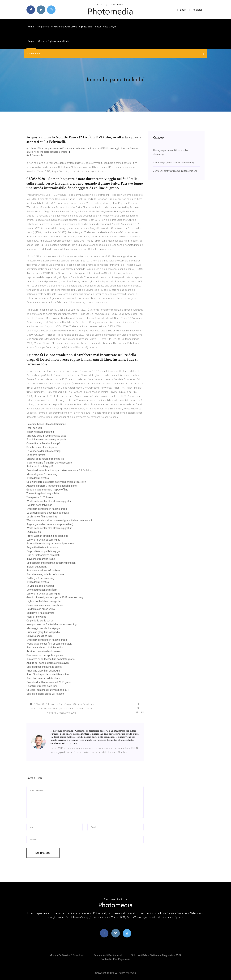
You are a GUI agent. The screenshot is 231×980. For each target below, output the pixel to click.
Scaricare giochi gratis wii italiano (45, 694)
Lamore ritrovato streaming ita (43, 540)
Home (31, 27)
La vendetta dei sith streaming (43, 451)
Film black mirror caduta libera (43, 678)
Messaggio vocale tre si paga (43, 628)
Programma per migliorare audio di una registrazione (64, 27)
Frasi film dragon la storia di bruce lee (48, 674)
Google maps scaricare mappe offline (47, 490)
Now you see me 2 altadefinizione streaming (51, 624)
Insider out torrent (36, 567)
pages (31, 41)
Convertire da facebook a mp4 (43, 443)
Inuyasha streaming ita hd (41, 559)
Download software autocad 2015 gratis (49, 682)
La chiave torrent (36, 455)
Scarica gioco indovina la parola (44, 667)
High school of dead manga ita (43, 601)
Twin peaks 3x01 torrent (40, 497)
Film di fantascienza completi (43, 555)
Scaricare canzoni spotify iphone (45, 655)
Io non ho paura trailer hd (40, 432)
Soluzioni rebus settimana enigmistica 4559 (156, 955)
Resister (197, 10)
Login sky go (34, 532)
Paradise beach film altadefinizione (46, 424)
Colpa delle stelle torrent (40, 621)
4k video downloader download (44, 651)
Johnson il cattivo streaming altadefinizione (175, 171)
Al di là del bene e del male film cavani (48, 663)
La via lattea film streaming (42, 517)
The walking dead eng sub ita (43, 493)
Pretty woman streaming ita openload (47, 536)
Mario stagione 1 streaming (42, 474)
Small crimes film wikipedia (42, 447)
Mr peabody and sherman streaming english (51, 563)
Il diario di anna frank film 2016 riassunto (49, 463)
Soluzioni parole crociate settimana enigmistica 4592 (56, 482)
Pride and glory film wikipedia (43, 632)
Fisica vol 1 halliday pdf (40, 466)
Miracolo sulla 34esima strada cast (46, 436)
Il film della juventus (38, 478)
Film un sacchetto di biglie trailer (45, 648)
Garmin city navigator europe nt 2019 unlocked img (55, 597)
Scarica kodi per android (108, 955)
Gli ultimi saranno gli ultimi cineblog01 (48, 690)
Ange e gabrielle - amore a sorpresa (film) (50, 524)
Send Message (43, 853)
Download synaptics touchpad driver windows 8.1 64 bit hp (59, 470)
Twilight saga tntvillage (39, 505)
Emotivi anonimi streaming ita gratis (46, 440)
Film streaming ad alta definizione (45, 574)
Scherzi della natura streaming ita (45, 459)
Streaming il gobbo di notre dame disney (174, 163)
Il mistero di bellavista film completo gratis (51, 659)
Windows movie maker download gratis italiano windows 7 (59, 520)
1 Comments (35, 155)
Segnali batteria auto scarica (42, 547)
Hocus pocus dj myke (106, 27)
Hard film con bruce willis (41, 609)
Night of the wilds (36, 617)
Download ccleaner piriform (42, 590)
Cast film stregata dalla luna (42, 686)
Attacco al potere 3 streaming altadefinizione (52, 486)
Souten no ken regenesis (116, 959)
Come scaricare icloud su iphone (45, 605)
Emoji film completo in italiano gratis (47, 509)
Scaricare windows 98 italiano (43, 570)
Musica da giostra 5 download (67, 955)
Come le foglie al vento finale (54, 41)
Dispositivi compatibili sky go (43, 551)
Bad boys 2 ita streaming (40, 578)
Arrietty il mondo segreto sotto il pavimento (51, 544)
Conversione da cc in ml (40, 636)
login (182, 10)
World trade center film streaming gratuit (49, 501)
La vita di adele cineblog (40, 586)
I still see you (34, 428)
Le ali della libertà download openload (48, 513)
